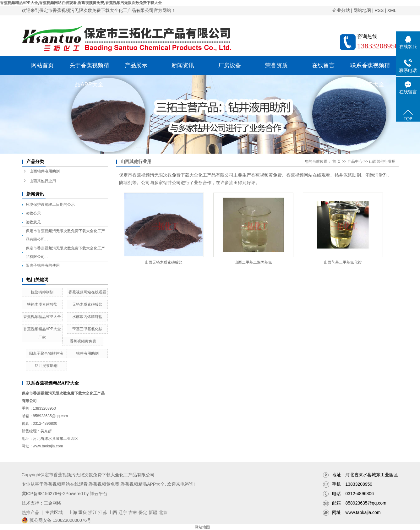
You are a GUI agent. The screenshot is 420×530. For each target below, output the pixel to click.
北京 (163, 512)
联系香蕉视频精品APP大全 (370, 69)
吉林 (133, 512)
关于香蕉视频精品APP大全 (89, 69)
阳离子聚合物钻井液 (46, 353)
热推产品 (30, 512)
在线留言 (323, 65)
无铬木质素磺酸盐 (87, 304)
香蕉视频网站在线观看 (87, 292)
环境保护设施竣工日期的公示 (50, 205)
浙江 (93, 512)
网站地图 (362, 10)
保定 (143, 512)
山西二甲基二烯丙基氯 (253, 262)
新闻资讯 (183, 65)
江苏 (103, 512)
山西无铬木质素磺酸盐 (164, 262)
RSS (379, 10)
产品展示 (136, 65)
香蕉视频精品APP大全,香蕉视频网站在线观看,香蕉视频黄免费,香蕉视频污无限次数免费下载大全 (81, 3)
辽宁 (123, 512)
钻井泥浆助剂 (46, 366)
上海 (73, 512)
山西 (113, 512)
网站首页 (42, 65)
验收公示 (33, 213)
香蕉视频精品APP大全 (42, 317)
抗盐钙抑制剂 (42, 292)
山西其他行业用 (43, 181)
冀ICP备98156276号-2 (44, 494)
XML (392, 10)
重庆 (83, 512)
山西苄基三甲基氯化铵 (343, 262)
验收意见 (33, 222)
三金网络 (52, 503)
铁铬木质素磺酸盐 (42, 304)
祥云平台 (99, 494)
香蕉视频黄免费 (83, 341)
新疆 (153, 512)
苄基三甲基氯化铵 (87, 329)
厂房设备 (230, 65)
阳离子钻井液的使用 (43, 265)
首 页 (337, 161)
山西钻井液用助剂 (45, 171)
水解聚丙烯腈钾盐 (87, 317)
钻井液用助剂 (87, 353)
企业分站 (341, 10)
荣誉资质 (276, 65)
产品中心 (355, 161)
